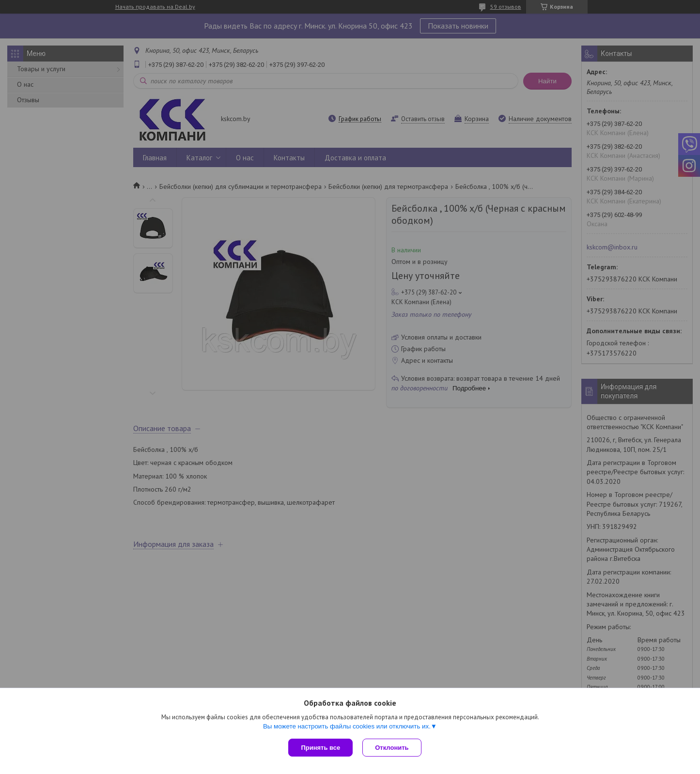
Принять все (320, 748)
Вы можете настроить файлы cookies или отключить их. (347, 726)
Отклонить (392, 748)
